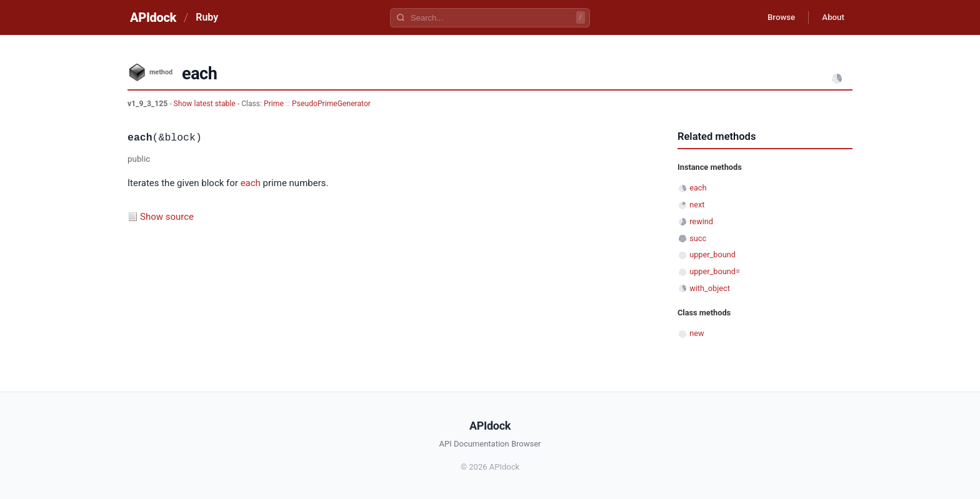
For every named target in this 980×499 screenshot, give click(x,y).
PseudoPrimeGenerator (331, 104)
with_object (710, 288)
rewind (701, 221)
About (831, 17)
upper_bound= (715, 271)
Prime (274, 104)
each (251, 183)
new (697, 333)
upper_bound (712, 254)
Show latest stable (206, 104)
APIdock (153, 17)
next (697, 205)
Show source (167, 217)
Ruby (207, 17)
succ (698, 238)
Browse (774, 17)
